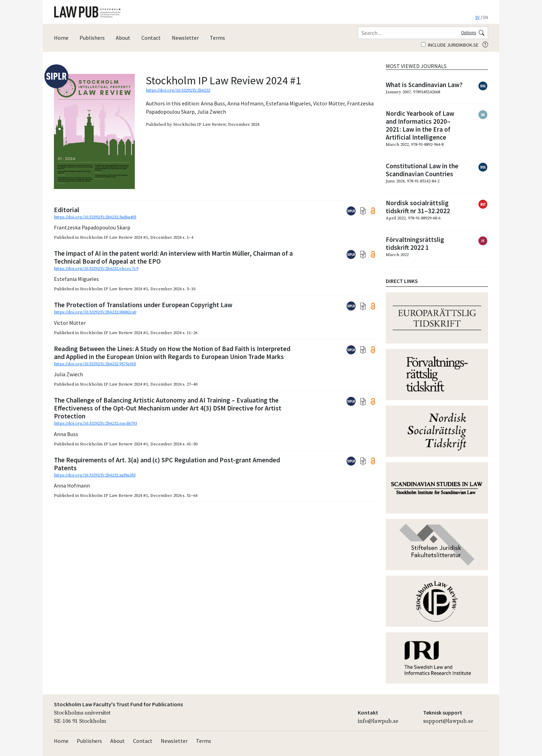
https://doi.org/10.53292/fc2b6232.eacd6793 (95, 423)
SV (478, 17)
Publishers (92, 38)
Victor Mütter (329, 103)
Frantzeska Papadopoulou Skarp (92, 227)
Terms (217, 38)
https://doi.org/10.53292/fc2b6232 (178, 90)
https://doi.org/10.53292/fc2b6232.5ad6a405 (95, 217)
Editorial (67, 210)
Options (469, 32)
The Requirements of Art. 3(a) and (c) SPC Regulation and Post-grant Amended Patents (167, 464)
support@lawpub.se (448, 721)
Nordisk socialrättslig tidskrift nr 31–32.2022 (418, 207)
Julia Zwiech (212, 112)
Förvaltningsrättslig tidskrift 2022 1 (415, 243)
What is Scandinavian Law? (424, 85)
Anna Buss (213, 103)
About (123, 38)
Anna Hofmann (245, 103)
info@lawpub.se (378, 721)
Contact (151, 38)
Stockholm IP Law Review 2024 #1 (114, 237)
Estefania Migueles (288, 103)
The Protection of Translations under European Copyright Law (143, 305)
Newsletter (185, 38)
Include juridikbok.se (450, 45)
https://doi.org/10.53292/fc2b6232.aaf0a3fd (95, 475)
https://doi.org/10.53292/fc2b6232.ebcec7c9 (96, 268)
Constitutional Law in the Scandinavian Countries (422, 170)
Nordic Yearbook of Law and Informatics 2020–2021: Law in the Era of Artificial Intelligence (420, 125)
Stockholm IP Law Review (199, 124)
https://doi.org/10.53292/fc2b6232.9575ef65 (95, 364)
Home (61, 38)
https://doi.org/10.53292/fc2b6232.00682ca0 (95, 312)
